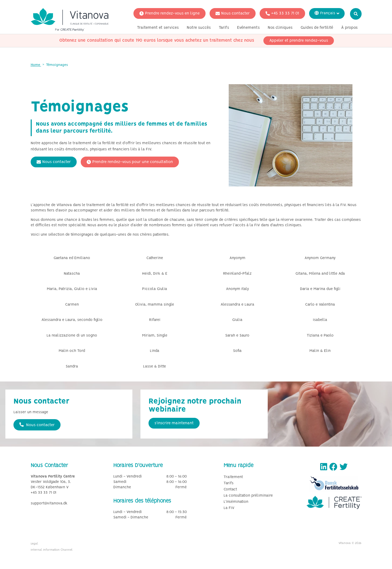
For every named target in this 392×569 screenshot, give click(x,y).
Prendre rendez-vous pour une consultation (130, 162)
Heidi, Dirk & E (155, 274)
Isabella (320, 320)
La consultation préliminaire (248, 496)
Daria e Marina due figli (320, 289)
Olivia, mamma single (155, 305)
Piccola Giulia (155, 289)
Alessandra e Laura (237, 305)
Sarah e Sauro (237, 336)
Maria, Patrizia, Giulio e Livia (72, 289)
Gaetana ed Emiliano (72, 258)
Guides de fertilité (317, 28)
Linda (155, 351)
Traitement (233, 477)
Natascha (72, 274)
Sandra (72, 367)
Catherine (155, 258)
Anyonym (237, 258)
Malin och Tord (72, 351)
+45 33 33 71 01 (282, 13)
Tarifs (224, 28)
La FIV (229, 508)
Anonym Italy (237, 289)
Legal (34, 544)
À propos (349, 28)
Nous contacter (233, 13)
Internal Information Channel (52, 550)
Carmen (72, 305)
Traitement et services (158, 28)
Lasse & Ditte (155, 367)
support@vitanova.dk (49, 503)
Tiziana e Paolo (320, 336)
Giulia (237, 320)
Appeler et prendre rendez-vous (299, 41)
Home (36, 65)
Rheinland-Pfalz (237, 274)
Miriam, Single (155, 336)
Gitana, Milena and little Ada (320, 274)
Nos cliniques (280, 28)
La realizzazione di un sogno (72, 336)
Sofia (237, 351)
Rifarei (155, 320)
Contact (230, 490)
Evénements (248, 28)
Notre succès (199, 28)
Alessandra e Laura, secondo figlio (72, 320)
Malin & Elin (320, 351)
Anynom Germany (320, 258)
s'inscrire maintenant (174, 423)
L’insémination (236, 502)
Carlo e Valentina (320, 305)
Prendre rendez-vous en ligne (169, 13)
